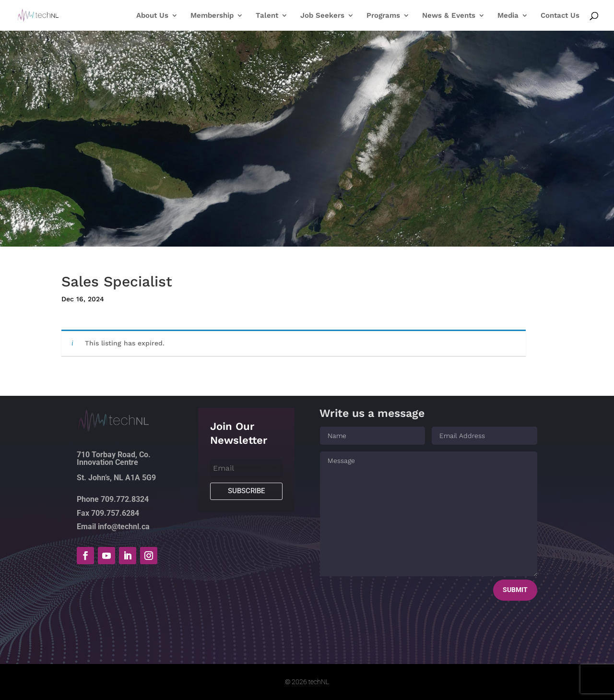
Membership (212, 16)
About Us (152, 16)
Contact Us (560, 16)
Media (508, 16)
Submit (515, 590)
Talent (267, 16)
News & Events (449, 16)
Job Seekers (322, 16)
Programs (383, 16)
